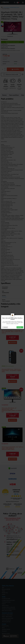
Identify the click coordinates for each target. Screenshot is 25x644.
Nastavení (5, 327)
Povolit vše (20, 327)
